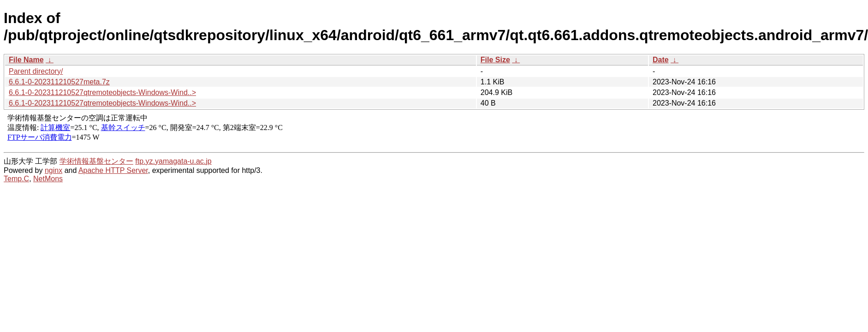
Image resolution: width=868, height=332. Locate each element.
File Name (26, 60)
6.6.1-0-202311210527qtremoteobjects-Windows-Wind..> (102, 92)
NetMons (48, 179)
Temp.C (16, 179)
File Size (495, 60)
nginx (54, 170)
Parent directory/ (36, 71)
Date (661, 60)
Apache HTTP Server (113, 170)
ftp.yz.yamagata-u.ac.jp (173, 161)
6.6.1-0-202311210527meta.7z (59, 82)
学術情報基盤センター (96, 161)
